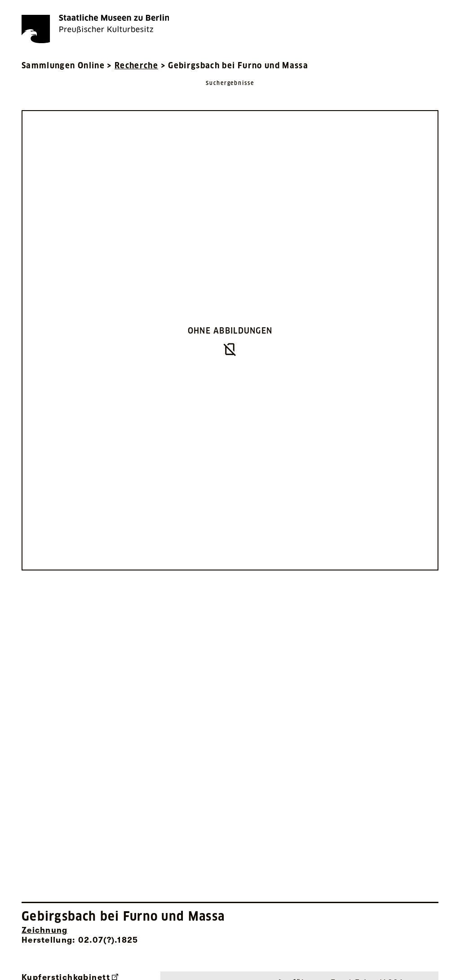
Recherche (136, 65)
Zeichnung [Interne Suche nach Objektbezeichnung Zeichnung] (45, 930)
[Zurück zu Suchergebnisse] (230, 92)
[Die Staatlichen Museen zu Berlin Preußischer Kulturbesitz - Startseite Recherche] (95, 29)
